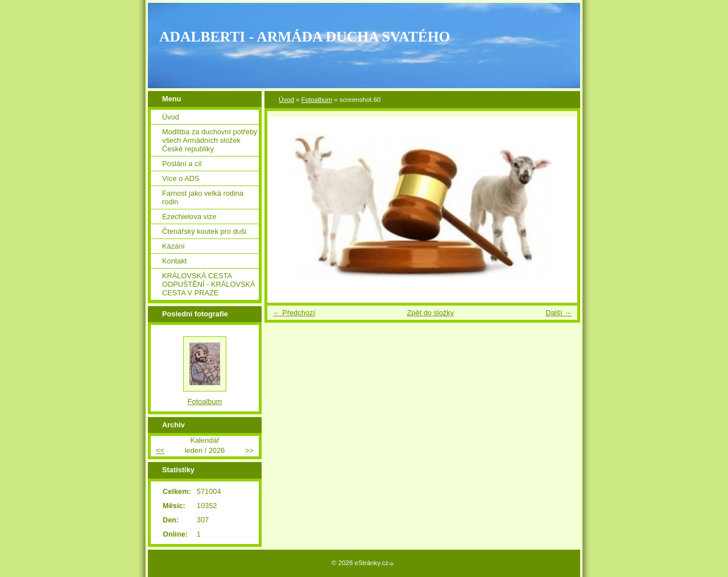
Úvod (286, 100)
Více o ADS (181, 178)
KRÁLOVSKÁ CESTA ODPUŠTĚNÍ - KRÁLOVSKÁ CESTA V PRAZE (209, 284)
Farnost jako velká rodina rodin (203, 197)
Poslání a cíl (182, 164)
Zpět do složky (430, 313)
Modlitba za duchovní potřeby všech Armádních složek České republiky (210, 140)
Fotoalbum (317, 100)
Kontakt (174, 261)
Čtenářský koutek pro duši (204, 231)
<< (160, 450)
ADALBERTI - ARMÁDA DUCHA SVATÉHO (305, 37)
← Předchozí (294, 313)
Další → (559, 313)
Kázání (173, 246)
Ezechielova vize (189, 217)
